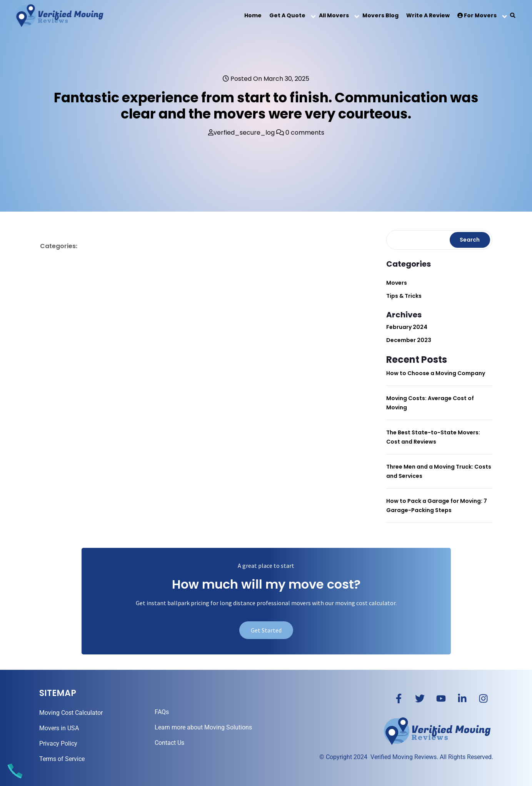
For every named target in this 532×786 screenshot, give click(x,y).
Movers (397, 283)
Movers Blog (380, 15)
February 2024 (407, 327)
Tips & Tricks (404, 296)
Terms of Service (62, 759)
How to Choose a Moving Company (436, 373)
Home (253, 15)
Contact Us (169, 743)
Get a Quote (287, 15)
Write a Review (428, 15)
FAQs (162, 712)
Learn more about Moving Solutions (203, 727)
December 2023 (409, 340)
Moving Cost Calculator (71, 713)
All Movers (334, 15)
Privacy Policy (58, 743)
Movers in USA (59, 728)
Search (470, 240)
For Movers (477, 15)
